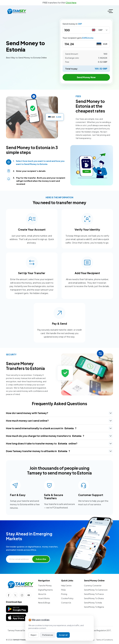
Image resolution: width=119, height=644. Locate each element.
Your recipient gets (78, 38)
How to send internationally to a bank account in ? (41, 428)
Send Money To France (94, 594)
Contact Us (66, 603)
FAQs (63, 590)
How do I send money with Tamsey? (27, 413)
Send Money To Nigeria (94, 607)
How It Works (44, 598)
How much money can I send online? (27, 421)
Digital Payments (45, 590)
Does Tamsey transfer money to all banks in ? (38, 451)
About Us (42, 594)
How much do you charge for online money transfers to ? (45, 436)
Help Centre (66, 585)
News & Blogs (44, 603)
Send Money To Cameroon (96, 590)
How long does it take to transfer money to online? (42, 443)
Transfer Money (45, 585)
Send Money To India (93, 603)
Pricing (64, 594)
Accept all (63, 635)
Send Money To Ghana (94, 598)
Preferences (48, 635)
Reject (34, 635)
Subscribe (41, 559)
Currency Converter (93, 585)
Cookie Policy (67, 598)
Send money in (72, 24)
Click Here (71, 3)
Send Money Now (86, 77)
